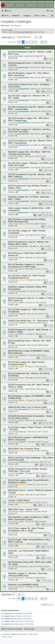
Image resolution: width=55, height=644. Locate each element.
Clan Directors (16, 26)
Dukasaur (22, 432)
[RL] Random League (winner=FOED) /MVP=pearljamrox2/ (27, 220)
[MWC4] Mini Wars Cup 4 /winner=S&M (27, 407)
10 (49, 465)
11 (52, 465)
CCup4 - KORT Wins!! (19, 500)
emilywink (22, 442)
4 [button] (33, 42)
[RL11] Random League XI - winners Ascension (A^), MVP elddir (26, 266)
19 (49, 215)
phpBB (12, 634)
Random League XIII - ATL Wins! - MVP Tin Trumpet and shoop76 (29, 153)
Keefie (21, 473)
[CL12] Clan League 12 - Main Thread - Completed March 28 (27, 277)
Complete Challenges (16, 22)
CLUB (49, 5)
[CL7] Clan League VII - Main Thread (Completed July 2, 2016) (26, 529)
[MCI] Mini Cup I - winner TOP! (23, 509)
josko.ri (21, 269)
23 (49, 423)
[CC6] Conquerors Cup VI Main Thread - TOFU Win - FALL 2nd (28, 470)
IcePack (21, 280)
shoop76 (22, 291)
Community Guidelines (24, 32)
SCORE (20, 5)
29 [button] (42, 42)
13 (52, 505)
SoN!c (21, 56)
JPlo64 (21, 258)
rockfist (21, 303)
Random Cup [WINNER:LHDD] (23, 585)
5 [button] (36, 42)
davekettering (24, 462)
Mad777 (21, 334)
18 (46, 215)
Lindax (21, 224)
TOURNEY (31, 5)
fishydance (23, 533)
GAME (11, 5)
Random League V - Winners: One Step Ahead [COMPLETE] (28, 574)
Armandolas (23, 567)
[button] (19, 42)
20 (52, 215)
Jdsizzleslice (23, 246)
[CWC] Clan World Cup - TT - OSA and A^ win (31, 321)
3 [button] (30, 42)
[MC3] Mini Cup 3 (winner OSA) (24, 449)
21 (43, 423)
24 (52, 423)
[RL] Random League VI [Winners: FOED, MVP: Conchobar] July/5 (29, 518)
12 (49, 505)
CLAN (41, 5)
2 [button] (26, 42)
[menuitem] (8, 11)
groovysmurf (24, 67)
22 (46, 423)
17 (43, 215)
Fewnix (21, 235)
